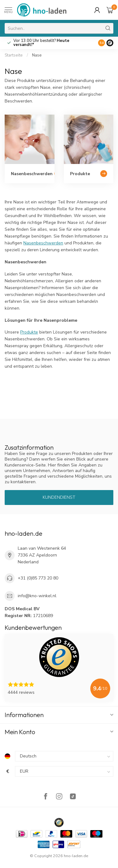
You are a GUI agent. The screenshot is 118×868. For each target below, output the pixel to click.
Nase (37, 55)
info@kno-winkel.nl (37, 596)
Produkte (29, 332)
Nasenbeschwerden (43, 243)
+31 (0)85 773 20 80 (38, 578)
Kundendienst (59, 497)
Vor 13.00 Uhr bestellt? (41, 43)
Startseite (14, 55)
